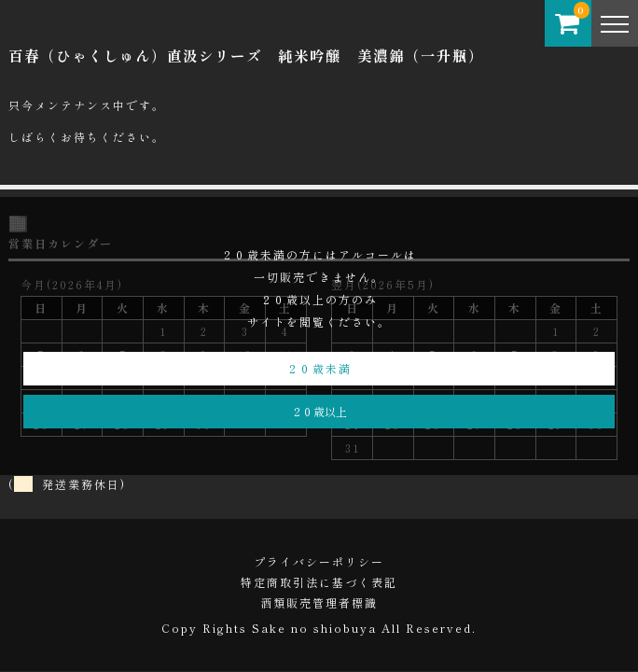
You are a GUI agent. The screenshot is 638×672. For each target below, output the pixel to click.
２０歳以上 (319, 411)
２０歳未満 (319, 368)
